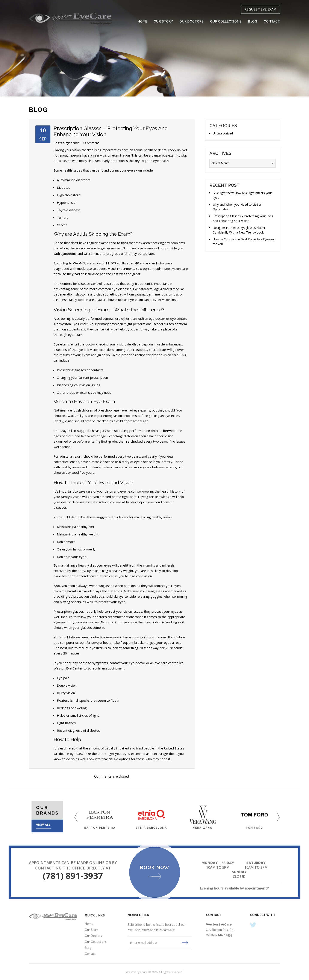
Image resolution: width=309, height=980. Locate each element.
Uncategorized (223, 133)
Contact (272, 22)
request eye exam (261, 9)
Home (142, 22)
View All (46, 820)
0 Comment (91, 143)
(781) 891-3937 (73, 877)
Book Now (154, 868)
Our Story (163, 22)
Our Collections (226, 22)
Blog (253, 22)
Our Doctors (192, 22)
